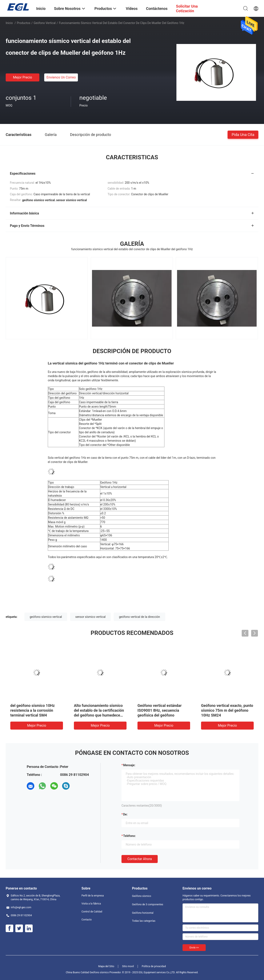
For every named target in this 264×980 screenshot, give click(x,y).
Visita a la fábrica (91, 904)
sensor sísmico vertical (91, 617)
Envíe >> (194, 948)
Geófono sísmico (142, 896)
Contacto (87, 920)
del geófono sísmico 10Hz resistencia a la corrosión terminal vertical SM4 (33, 710)
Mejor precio (23, 77)
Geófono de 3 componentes (148, 904)
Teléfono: (129, 836)
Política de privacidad (154, 966)
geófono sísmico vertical (46, 617)
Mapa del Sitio (106, 966)
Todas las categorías (144, 921)
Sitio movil (128, 966)
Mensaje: (129, 765)
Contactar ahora (140, 859)
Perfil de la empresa (93, 896)
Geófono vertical (45, 23)
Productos (24, 23)
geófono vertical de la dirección (139, 617)
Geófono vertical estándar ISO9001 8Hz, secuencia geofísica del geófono (159, 710)
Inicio (9, 23)
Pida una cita (243, 134)
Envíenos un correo (61, 77)
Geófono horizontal (143, 913)
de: (125, 814)
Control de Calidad (92, 912)
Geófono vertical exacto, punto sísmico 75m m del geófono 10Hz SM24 (227, 710)
